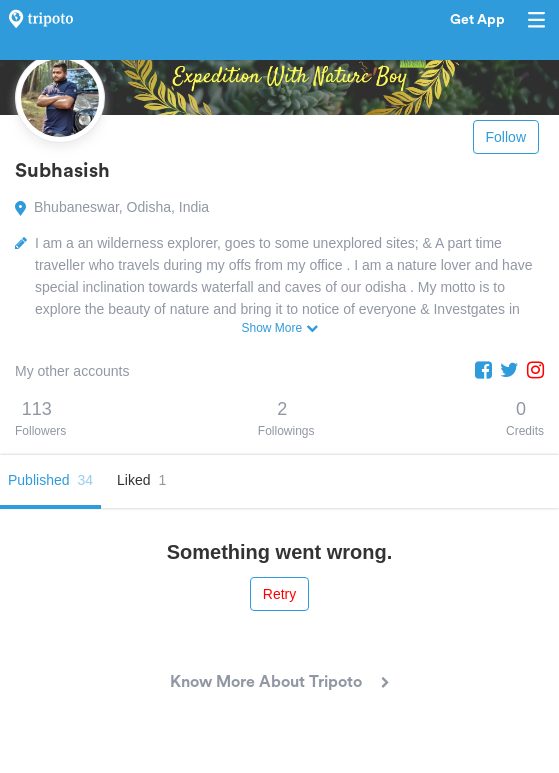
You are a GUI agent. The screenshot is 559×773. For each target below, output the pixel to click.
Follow (506, 137)
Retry (279, 594)
